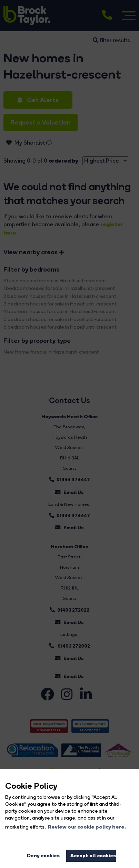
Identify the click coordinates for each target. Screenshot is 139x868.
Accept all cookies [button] (93, 856)
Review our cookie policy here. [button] (87, 827)
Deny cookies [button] (43, 856)
